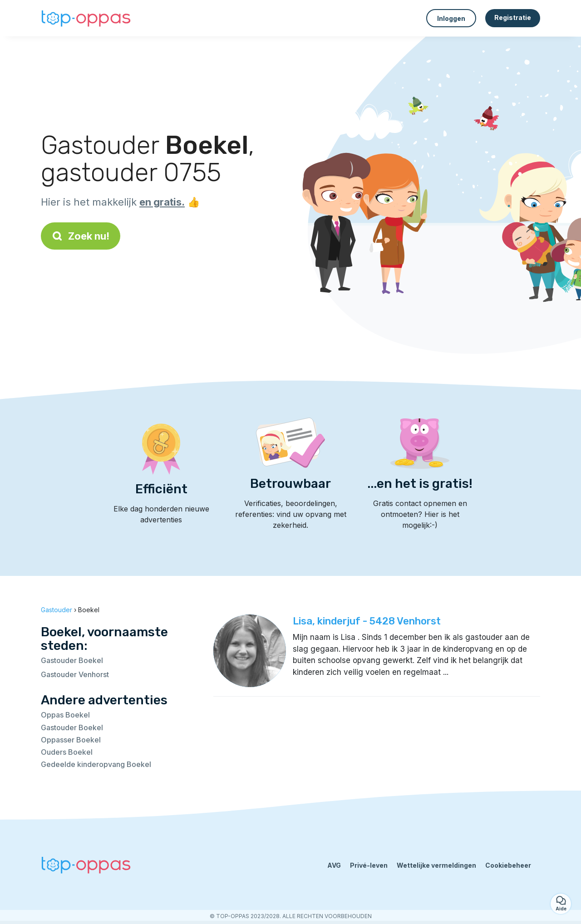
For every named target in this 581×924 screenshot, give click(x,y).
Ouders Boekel (67, 752)
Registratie (513, 17)
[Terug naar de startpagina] (86, 18)
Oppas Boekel (65, 715)
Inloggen (451, 18)
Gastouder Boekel (72, 660)
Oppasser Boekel (71, 740)
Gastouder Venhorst (75, 674)
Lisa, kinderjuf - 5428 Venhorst (367, 621)
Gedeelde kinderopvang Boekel (96, 764)
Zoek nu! (81, 236)
